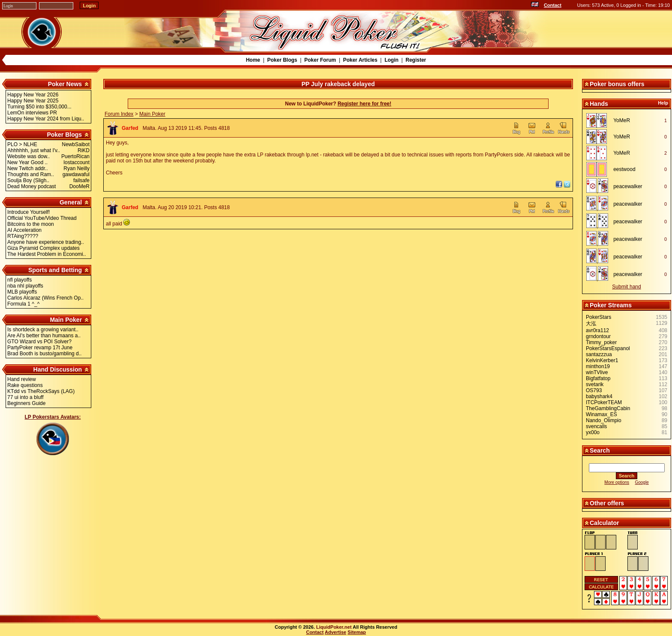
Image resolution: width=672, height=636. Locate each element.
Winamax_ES (601, 414)
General (71, 202)
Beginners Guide (26, 403)
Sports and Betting (55, 270)
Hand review (22, 379)
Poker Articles (360, 60)
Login (391, 60)
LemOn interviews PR (32, 113)
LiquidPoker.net (334, 627)
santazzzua (599, 354)
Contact (553, 5)
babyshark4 (599, 396)
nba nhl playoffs (25, 286)
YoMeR (622, 120)
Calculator (604, 523)
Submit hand (626, 287)
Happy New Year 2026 (33, 95)
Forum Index (119, 114)
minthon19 (598, 366)
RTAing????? (23, 236)
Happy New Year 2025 (33, 101)
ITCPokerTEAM (604, 402)
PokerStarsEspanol (608, 348)
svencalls (596, 426)
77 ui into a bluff (25, 397)
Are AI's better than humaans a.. (44, 336)
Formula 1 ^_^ (23, 304)
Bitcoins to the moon (31, 224)
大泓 (591, 324)
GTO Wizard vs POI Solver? (39, 342)
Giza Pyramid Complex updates (43, 248)
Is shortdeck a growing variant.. (43, 330)
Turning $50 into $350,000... (39, 107)
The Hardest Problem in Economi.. (46, 254)
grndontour (598, 336)
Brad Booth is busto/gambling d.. (44, 354)
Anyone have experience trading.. (46, 242)
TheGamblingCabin (608, 408)
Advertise (336, 632)
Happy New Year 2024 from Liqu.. (46, 119)
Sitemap (357, 632)
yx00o (593, 432)
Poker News (65, 84)
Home (253, 60)
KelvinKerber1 (602, 360)
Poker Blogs (282, 60)
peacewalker (628, 186)
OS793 (594, 390)
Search (600, 450)
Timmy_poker (601, 342)
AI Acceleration (24, 230)
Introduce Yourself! (28, 212)
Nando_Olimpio (604, 420)
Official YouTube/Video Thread (42, 218)
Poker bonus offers (617, 84)
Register (416, 60)
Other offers (607, 503)
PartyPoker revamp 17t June (40, 348)
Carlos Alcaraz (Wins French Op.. (45, 298)
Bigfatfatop (598, 378)
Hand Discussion (58, 369)
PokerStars (598, 317)
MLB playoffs (22, 292)
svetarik (595, 384)
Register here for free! (364, 104)
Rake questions (25, 385)
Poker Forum (320, 60)
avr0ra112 (597, 330)
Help (663, 103)
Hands (599, 104)
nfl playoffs (19, 280)
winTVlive (597, 372)
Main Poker (66, 320)
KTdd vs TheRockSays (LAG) (41, 391)
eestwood (624, 169)
